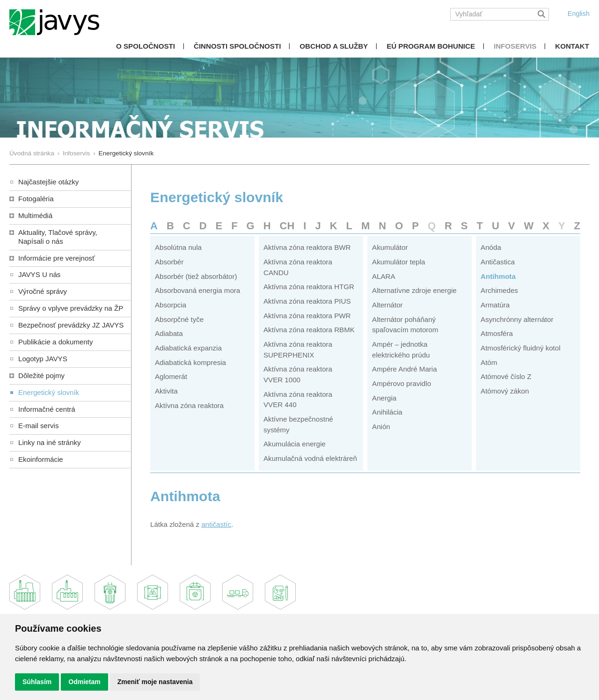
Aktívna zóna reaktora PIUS (307, 301)
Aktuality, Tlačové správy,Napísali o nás (58, 237)
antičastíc (216, 524)
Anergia (384, 398)
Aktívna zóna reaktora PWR (307, 316)
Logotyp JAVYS (43, 359)
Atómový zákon (505, 391)
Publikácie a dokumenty (56, 342)
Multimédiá (35, 215)
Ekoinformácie (41, 459)
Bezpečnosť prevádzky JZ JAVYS (71, 325)
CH (287, 226)
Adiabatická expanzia (188, 348)
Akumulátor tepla (398, 262)
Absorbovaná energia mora (197, 290)
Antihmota (498, 276)
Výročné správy (43, 291)
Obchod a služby (334, 46)
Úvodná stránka (32, 153)
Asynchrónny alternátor (517, 319)
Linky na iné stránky (50, 442)
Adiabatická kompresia (190, 362)
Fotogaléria (36, 199)
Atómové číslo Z (506, 376)
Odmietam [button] (84, 682)
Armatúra (495, 305)
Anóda (491, 247)
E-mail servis (38, 426)
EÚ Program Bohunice (431, 46)
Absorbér (169, 262)
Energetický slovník (49, 392)
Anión (381, 427)
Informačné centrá (47, 409)
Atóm (489, 362)
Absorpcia (171, 305)
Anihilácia (387, 412)
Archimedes (499, 290)
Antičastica (498, 262)
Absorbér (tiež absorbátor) (196, 276)
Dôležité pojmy (41, 376)
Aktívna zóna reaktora (189, 405)
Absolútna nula (178, 247)
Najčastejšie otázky (48, 182)
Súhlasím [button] (37, 682)
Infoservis (515, 46)
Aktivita (166, 391)
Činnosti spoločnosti (237, 46)
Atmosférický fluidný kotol (520, 348)
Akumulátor (390, 247)
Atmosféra (497, 333)
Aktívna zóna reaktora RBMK (309, 330)
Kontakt (572, 46)
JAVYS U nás (39, 274)
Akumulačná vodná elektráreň (310, 458)
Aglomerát (171, 376)
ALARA (384, 276)
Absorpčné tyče (179, 319)
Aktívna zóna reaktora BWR (307, 247)
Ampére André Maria (405, 369)
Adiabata (169, 333)
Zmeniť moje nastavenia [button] (155, 682)
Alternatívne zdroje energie (414, 290)
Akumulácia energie (295, 444)
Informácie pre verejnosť (57, 258)
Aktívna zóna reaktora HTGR (309, 287)
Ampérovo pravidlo (402, 383)
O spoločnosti (146, 46)
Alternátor (387, 305)
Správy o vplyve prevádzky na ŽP (71, 308)
